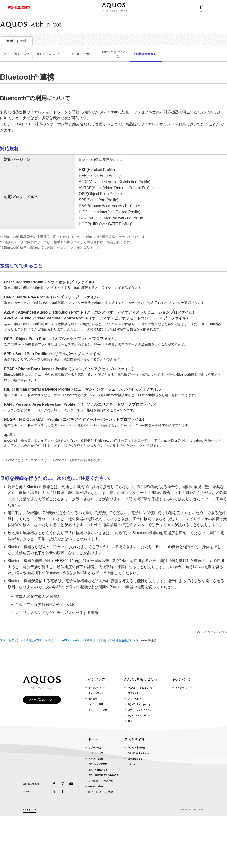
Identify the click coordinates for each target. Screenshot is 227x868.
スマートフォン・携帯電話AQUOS (22, 640)
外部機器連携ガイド (123, 640)
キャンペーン (182, 679)
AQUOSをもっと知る (141, 679)
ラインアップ (95, 679)
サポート (53, 640)
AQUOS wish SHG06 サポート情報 (85, 640)
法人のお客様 (134, 739)
